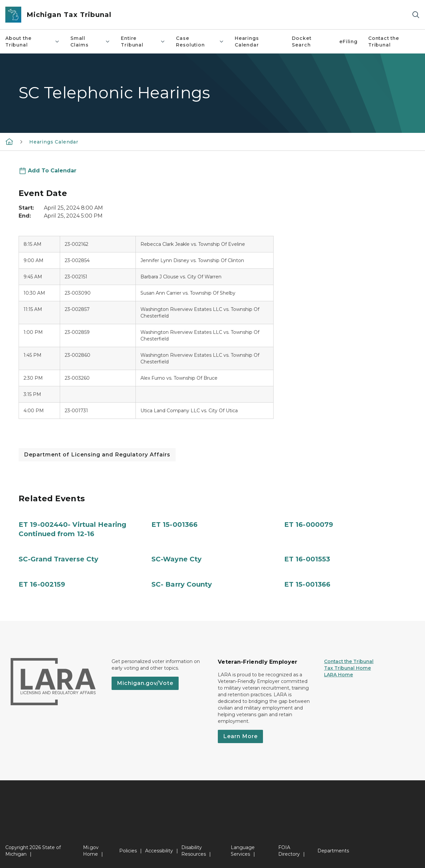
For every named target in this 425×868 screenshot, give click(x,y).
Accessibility (159, 851)
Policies (128, 851)
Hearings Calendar (247, 42)
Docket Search (301, 42)
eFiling (348, 42)
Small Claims (90, 42)
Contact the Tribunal (384, 42)
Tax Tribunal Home (347, 668)
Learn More (240, 736)
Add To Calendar (52, 171)
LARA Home (339, 675)
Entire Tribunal (143, 42)
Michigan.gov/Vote (145, 683)
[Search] (416, 15)
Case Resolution (200, 42)
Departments (333, 851)
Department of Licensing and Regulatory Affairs (97, 455)
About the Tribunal (33, 42)
